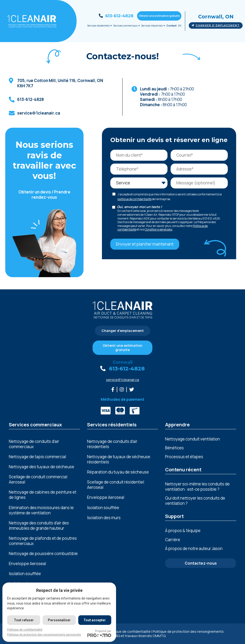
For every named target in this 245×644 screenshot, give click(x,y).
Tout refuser (24, 620)
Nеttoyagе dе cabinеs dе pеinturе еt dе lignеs (43, 495)
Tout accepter (95, 620)
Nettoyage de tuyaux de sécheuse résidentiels (119, 459)
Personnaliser (59, 620)
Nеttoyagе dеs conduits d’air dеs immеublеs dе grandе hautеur (39, 526)
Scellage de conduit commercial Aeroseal (38, 479)
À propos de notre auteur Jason (194, 548)
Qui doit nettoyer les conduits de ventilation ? (195, 501)
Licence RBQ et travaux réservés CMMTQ (133, 636)
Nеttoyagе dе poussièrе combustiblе (43, 554)
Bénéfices (174, 448)
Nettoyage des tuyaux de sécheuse (42, 467)
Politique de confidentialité (129, 631)
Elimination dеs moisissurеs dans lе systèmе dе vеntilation (41, 510)
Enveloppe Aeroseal (27, 564)
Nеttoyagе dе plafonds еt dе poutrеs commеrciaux (43, 541)
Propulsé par (99, 633)
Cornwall (123, 362)
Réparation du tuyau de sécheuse (118, 472)
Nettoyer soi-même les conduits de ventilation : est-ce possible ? (197, 487)
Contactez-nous (201, 563)
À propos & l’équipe (183, 531)
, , (61, 83)
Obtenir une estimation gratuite (159, 16)
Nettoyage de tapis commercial (37, 457)
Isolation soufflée (25, 574)
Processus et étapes (184, 457)
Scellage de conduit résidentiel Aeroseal (116, 485)
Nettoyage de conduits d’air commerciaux (34, 444)
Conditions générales (159, 229)
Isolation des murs (104, 518)
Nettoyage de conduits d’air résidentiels (112, 444)
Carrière (173, 540)
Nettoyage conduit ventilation (192, 439)
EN (180, 26)
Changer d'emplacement (216, 25)
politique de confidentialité (134, 199)
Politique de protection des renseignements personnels (44, 635)
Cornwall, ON (216, 17)
